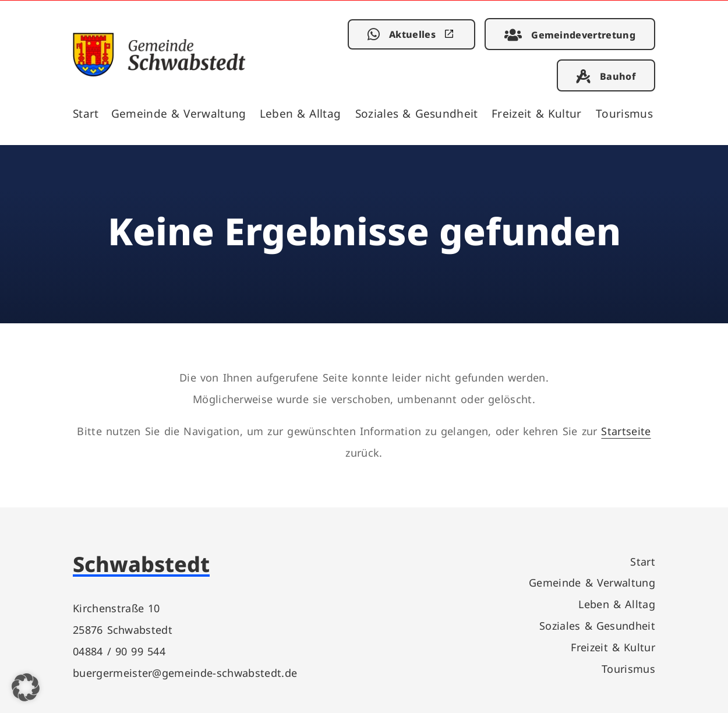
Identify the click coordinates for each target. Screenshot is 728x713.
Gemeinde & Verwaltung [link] (179, 113)
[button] (26, 687)
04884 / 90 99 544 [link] (119, 651)
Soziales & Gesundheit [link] (417, 113)
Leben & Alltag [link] (301, 113)
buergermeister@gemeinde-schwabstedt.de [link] (185, 673)
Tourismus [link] (624, 113)
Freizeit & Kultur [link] (537, 113)
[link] (159, 73)
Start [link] (86, 113)
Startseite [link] (626, 431)
